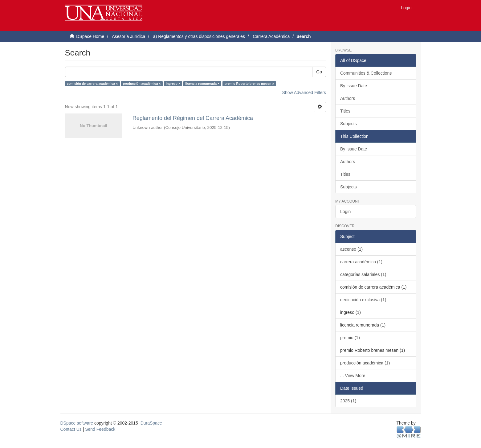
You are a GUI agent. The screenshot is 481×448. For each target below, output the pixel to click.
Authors (348, 98)
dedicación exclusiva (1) (363, 300)
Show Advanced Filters (304, 92)
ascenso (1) (351, 249)
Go (319, 72)
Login (345, 212)
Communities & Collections (366, 73)
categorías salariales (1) (363, 274)
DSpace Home (90, 36)
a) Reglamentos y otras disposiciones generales (199, 36)
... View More (353, 376)
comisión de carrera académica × (92, 84)
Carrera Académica (271, 36)
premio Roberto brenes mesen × (249, 84)
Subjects (349, 124)
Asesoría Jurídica (128, 36)
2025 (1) (348, 401)
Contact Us (71, 429)
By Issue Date (354, 86)
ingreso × (173, 84)
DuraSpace (151, 423)
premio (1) (350, 338)
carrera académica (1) (361, 262)
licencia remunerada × (203, 84)
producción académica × (142, 84)
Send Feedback (100, 429)
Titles (345, 111)
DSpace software (77, 423)
